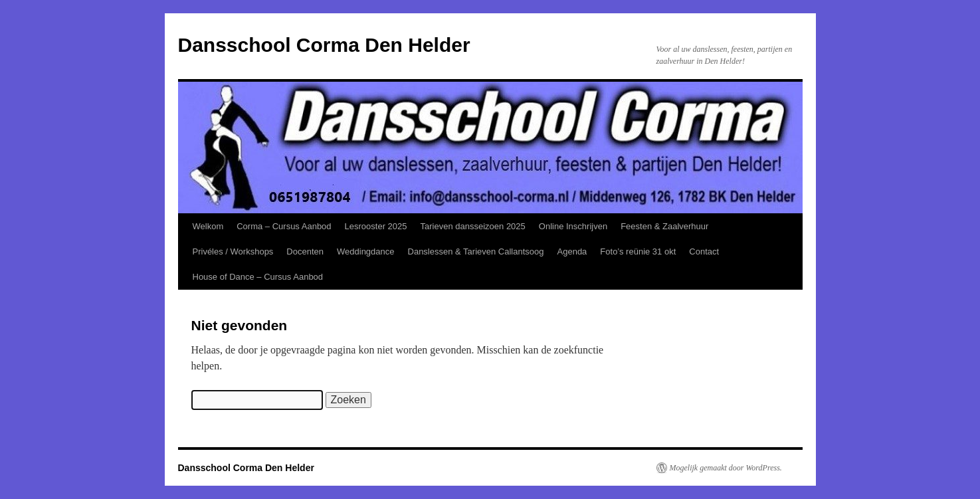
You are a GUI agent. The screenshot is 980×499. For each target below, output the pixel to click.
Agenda (572, 251)
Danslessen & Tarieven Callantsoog (476, 251)
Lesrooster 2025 (376, 226)
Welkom (208, 226)
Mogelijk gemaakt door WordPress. (726, 468)
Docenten (305, 251)
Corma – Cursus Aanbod (284, 226)
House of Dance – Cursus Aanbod (258, 277)
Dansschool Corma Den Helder (324, 45)
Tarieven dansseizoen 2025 (473, 226)
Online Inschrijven (573, 226)
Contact (704, 251)
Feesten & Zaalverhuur (664, 226)
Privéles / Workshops (233, 251)
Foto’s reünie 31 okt (638, 251)
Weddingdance (366, 251)
